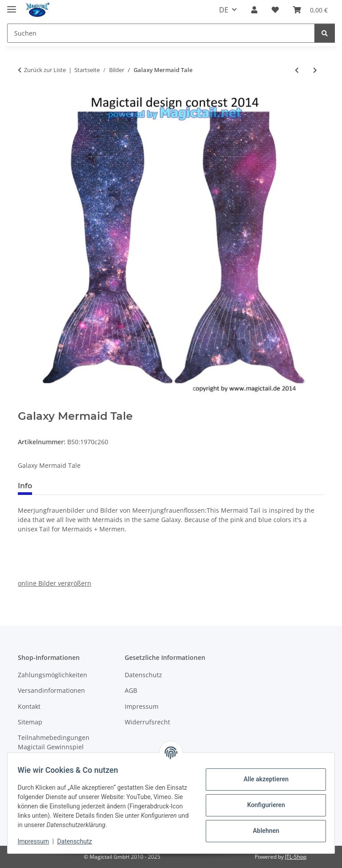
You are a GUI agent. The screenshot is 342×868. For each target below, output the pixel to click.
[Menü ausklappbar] (12, 6)
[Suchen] (161, 33)
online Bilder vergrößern (55, 583)
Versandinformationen (51, 690)
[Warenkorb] (310, 10)
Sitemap (30, 722)
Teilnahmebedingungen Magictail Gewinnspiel (54, 742)
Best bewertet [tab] (73, 486)
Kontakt (29, 706)
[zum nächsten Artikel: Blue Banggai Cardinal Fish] (315, 70)
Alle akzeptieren (262, 779)
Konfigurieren (262, 805)
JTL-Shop (296, 857)
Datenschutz (79, 841)
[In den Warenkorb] (25, 405)
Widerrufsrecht (147, 722)
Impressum (37, 841)
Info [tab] (25, 486)
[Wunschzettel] (275, 10)
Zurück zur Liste (45, 70)
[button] (254, 10)
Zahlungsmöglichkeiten (53, 675)
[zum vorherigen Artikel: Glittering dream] (297, 70)
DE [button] (224, 10)
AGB (131, 690)
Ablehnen (262, 831)
